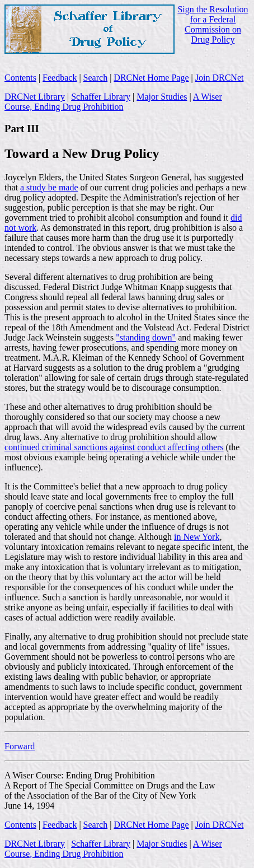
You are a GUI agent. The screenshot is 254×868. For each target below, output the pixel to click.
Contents (20, 78)
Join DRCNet (220, 78)
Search (96, 78)
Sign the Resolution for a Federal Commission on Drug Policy (213, 24)
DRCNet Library (35, 97)
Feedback (60, 78)
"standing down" (146, 337)
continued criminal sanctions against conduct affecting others (114, 447)
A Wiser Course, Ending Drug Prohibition (113, 102)
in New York (197, 537)
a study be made (49, 187)
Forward (20, 746)
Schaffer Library (101, 97)
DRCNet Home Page (151, 78)
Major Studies (162, 97)
